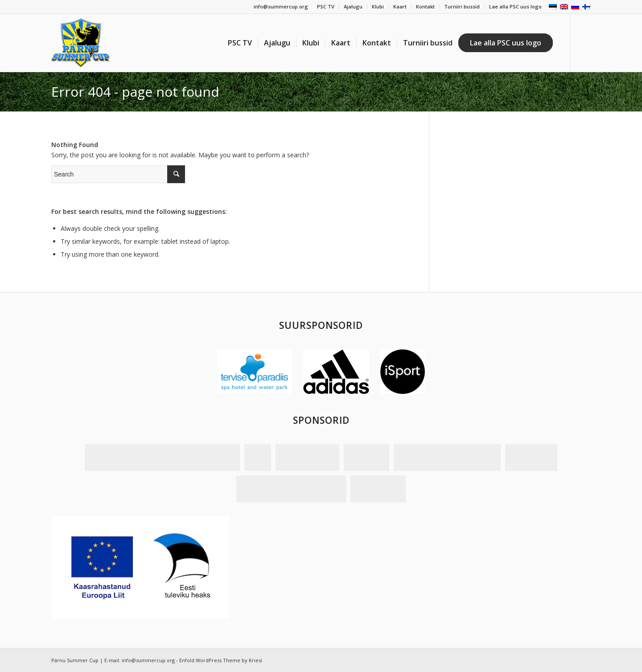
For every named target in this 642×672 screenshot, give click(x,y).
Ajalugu (353, 6)
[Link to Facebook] (584, 42)
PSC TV (326, 6)
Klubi (378, 6)
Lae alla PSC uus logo (515, 6)
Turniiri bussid (462, 6)
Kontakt (425, 6)
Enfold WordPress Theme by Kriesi (221, 660)
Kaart (400, 6)
